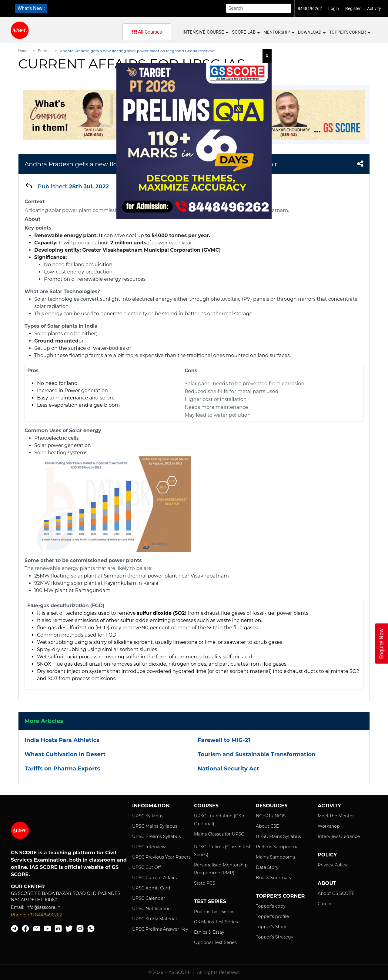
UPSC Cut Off (147, 867)
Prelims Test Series (214, 912)
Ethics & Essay (209, 932)
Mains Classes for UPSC (219, 834)
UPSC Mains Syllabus (155, 826)
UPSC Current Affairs (154, 878)
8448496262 (310, 8)
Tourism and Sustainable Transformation (257, 754)
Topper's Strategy (274, 937)
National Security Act (228, 769)
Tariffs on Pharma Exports (62, 769)
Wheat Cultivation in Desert (65, 754)
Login (334, 8)
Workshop (329, 826)
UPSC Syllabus (148, 816)
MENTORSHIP (279, 32)
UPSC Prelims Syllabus (157, 836)
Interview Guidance (339, 836)
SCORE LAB (246, 32)
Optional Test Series (215, 942)
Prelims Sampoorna (277, 847)
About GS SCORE (336, 893)
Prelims (44, 51)
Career (325, 904)
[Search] (259, 8)
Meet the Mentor (336, 816)
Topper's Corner (350, 32)
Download (312, 32)
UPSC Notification (152, 909)
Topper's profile (272, 916)
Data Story (267, 867)
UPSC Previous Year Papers (161, 857)
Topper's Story (271, 927)
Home (23, 51)
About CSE (267, 826)
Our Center (28, 887)
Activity (374, 8)
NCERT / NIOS (271, 816)
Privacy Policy (332, 865)
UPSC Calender (149, 898)
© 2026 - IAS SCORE (169, 972)
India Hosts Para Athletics (62, 740)
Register (353, 8)
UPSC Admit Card (151, 888)
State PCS (205, 883)
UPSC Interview (149, 847)
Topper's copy (271, 906)
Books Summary (274, 878)
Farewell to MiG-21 (224, 740)
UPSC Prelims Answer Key (160, 929)
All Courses (147, 32)
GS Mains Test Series (216, 922)
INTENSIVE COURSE (205, 32)
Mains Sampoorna (275, 857)
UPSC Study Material (154, 919)
